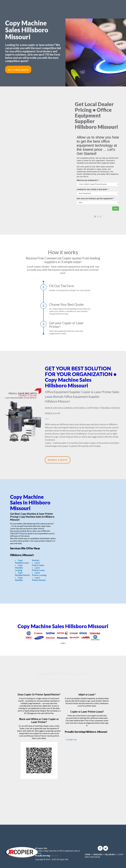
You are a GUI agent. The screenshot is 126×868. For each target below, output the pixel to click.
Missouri (55, 856)
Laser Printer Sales (38, 564)
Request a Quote (58, 460)
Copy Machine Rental (22, 574)
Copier (48, 443)
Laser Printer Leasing (39, 574)
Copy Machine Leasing (19, 568)
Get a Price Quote (18, 70)
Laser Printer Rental (39, 579)
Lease (49, 397)
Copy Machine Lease (22, 562)
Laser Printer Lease (38, 569)
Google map (71, 739)
